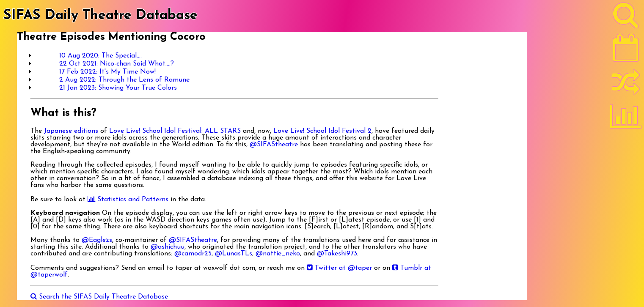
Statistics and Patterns (128, 200)
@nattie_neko (278, 254)
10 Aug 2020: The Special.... (100, 56)
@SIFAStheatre (274, 145)
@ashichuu (168, 247)
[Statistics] (626, 119)
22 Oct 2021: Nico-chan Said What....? (117, 64)
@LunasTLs (234, 254)
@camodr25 (193, 254)
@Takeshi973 (337, 254)
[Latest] (626, 51)
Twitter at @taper (339, 268)
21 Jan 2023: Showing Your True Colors (118, 88)
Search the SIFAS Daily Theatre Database (99, 297)
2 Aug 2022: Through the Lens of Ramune (124, 80)
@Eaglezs (97, 240)
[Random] (626, 86)
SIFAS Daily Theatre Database (100, 16)
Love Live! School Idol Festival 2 (322, 131)
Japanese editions (71, 131)
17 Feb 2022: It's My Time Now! (107, 72)
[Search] (626, 17)
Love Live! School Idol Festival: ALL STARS (175, 131)
